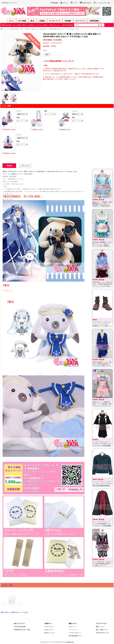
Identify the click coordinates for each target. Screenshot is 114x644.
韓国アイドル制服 (27, 25)
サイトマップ (80, 21)
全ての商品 (22, 21)
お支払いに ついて (49, 633)
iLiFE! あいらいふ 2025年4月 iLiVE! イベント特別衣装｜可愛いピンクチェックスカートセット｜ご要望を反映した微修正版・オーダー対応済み (102, 406)
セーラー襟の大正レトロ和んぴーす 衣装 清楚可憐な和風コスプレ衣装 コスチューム (102, 564)
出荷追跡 (68, 21)
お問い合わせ (87, 3)
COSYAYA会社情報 (20, 627)
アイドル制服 (17, 25)
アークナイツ (38, 25)
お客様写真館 (94, 21)
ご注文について (49, 630)
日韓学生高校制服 (67, 25)
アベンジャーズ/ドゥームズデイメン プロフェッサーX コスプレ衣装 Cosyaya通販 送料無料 (102, 484)
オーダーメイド (55, 21)
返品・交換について (102, 630)
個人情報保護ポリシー (76, 636)
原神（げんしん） (55, 25)
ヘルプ (75, 3)
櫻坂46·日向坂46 (6, 25)
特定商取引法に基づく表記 (22, 630)
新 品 (32, 21)
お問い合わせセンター (103, 633)
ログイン (66, 3)
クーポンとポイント (75, 633)
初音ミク (46, 25)
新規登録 (55, 3)
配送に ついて (100, 627)
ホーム (12, 21)
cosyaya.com (70, 642)
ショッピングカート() (103, 3)
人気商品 (42, 21)
